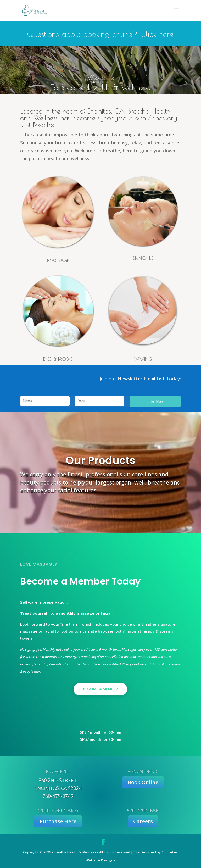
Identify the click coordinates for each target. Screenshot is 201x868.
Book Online (143, 782)
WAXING (143, 359)
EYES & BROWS (58, 359)
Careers (143, 821)
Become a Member (100, 689)
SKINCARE (143, 258)
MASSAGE (58, 260)
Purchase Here (58, 821)
